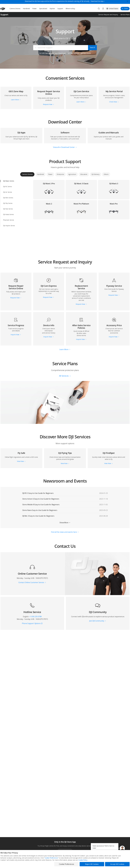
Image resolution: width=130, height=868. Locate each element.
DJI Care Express (45, 53)
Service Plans (125, 15)
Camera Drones (15, 9)
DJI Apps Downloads (59, 53)
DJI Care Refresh (73, 53)
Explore (52, 9)
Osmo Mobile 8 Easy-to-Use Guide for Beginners (41, 505)
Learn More (64, 349)
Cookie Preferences (51, 858)
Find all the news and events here (64, 532)
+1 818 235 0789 (35, 617)
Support (60, 9)
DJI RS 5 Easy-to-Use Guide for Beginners (38, 493)
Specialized (43, 9)
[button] (65, 76)
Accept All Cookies (117, 864)
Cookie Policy (83, 860)
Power (35, 9)
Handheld (26, 9)
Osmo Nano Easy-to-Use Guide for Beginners (40, 510)
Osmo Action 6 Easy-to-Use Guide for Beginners (41, 499)
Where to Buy (70, 9)
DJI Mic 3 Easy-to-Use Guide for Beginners (38, 516)
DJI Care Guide (86, 53)
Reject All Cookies (92, 864)
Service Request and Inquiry (108, 15)
